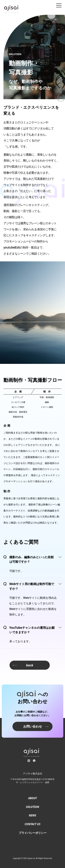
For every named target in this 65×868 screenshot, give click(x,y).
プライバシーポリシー (33, 833)
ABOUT (32, 798)
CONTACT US (32, 824)
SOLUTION (32, 807)
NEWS (32, 815)
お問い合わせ (33, 726)
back (23, 665)
